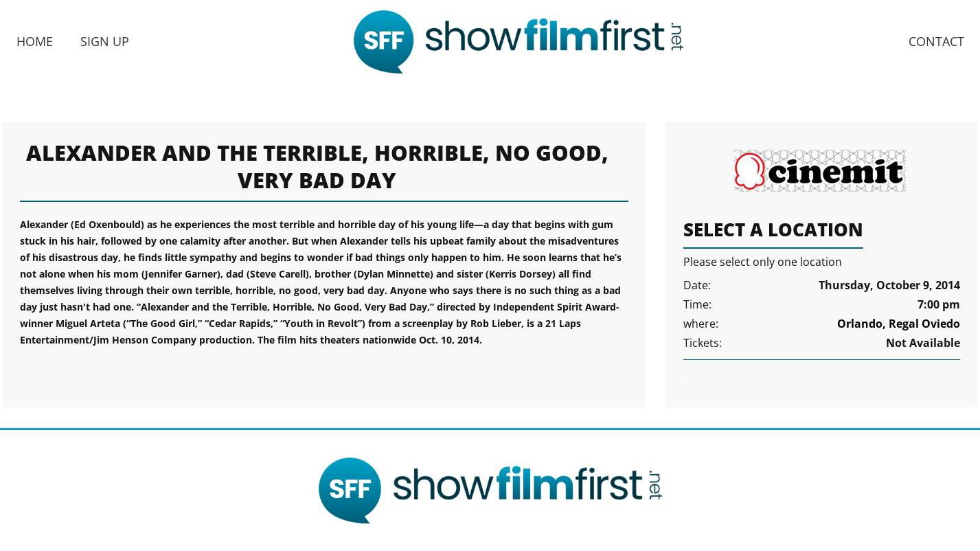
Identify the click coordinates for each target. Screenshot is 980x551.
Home (35, 41)
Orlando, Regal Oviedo (899, 324)
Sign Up (105, 41)
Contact (936, 41)
